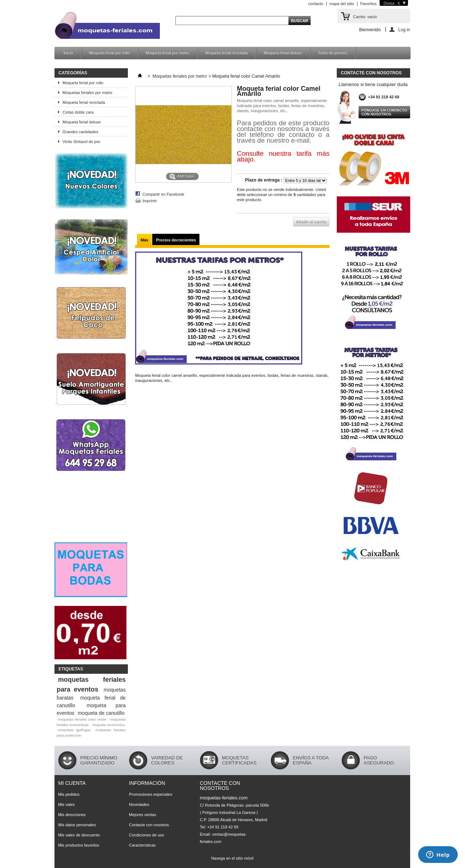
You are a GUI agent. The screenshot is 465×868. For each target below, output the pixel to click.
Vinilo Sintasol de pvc (81, 142)
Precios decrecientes (176, 240)
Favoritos (369, 4)
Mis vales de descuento (79, 835)
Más (144, 240)
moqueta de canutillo (101, 713)
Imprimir (150, 201)
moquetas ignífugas (74, 730)
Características (142, 845)
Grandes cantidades (80, 132)
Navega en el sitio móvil (232, 858)
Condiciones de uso (147, 835)
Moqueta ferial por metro (167, 53)
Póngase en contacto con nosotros (384, 112)
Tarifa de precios (333, 53)
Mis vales (66, 804)
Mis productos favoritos (79, 845)
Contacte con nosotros (149, 825)
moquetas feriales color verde (82, 719)
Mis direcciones (72, 815)
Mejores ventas (143, 815)
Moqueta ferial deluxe (283, 53)
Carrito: (365, 17)
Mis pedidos (69, 794)
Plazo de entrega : (264, 180)
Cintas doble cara (78, 112)
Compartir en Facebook (163, 194)
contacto (316, 4)
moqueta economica (108, 725)
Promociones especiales (151, 794)
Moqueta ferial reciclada (227, 53)
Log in (404, 30)
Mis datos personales (77, 825)
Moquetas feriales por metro (87, 93)
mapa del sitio (342, 4)
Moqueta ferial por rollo (110, 53)
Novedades (139, 804)
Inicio (68, 53)
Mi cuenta (72, 783)
